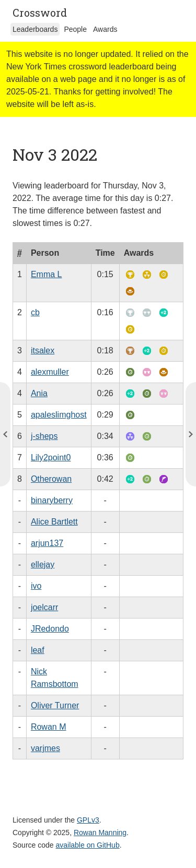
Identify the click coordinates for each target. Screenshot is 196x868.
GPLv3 (88, 820)
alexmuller (50, 372)
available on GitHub (88, 845)
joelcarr (44, 607)
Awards (105, 29)
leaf (38, 650)
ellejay (43, 564)
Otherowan (51, 479)
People (75, 29)
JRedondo (50, 629)
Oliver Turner (55, 705)
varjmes (45, 748)
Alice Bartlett (54, 522)
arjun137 (47, 543)
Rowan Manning (100, 833)
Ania (39, 393)
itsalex (43, 350)
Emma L (47, 274)
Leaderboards (35, 29)
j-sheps (44, 436)
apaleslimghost (59, 415)
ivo (36, 586)
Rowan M (49, 727)
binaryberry (52, 500)
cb (35, 312)
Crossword (40, 13)
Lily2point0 (51, 457)
